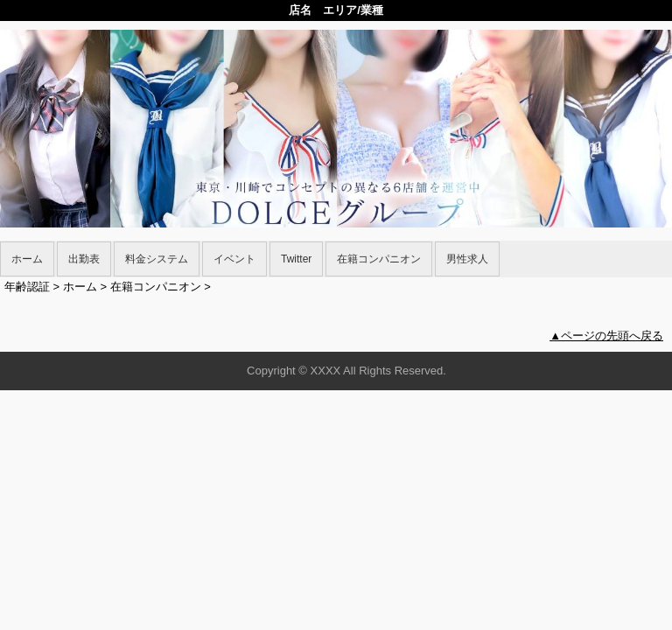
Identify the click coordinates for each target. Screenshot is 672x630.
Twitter (296, 259)
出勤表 (84, 259)
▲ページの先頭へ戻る (606, 336)
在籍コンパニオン (379, 259)
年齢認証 (27, 287)
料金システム (157, 259)
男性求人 (467, 259)
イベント (234, 259)
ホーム (27, 259)
